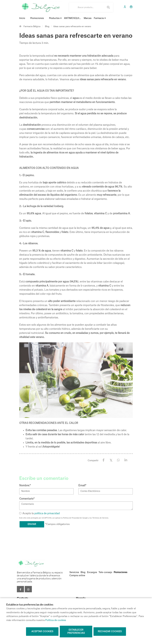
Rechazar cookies (110, 632)
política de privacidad (47, 513)
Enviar (32, 524)
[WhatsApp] (118, 460)
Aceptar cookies (42, 632)
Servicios (74, 572)
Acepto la (39, 513)
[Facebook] (104, 460)
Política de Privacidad (71, 518)
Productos (55, 18)
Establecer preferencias (76, 632)
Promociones (120, 572)
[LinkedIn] (126, 460)
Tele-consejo (105, 572)
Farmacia (100, 18)
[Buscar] (91, 7)
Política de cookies (56, 620)
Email (82, 486)
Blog (47, 26)
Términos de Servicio (100, 518)
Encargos (92, 572)
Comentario (27, 499)
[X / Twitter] (111, 460)
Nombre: (25, 486)
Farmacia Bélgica (32, 26)
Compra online (77, 576)
